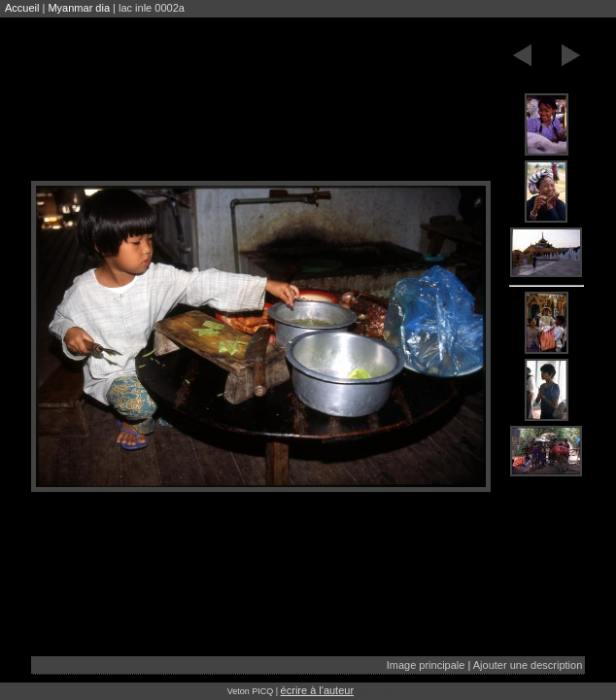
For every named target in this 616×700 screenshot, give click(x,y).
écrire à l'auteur (317, 690)
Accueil (22, 8)
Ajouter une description (528, 665)
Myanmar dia (79, 8)
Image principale (426, 665)
